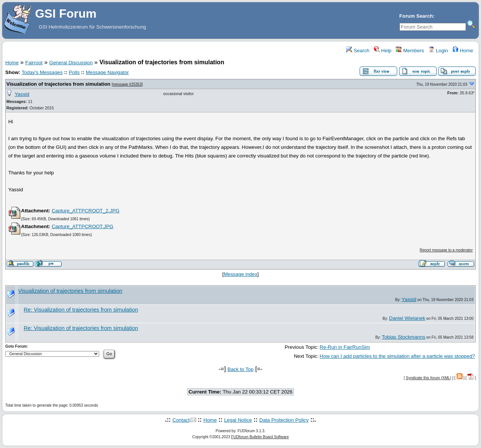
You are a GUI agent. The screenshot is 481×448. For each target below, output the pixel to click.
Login (438, 51)
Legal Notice (238, 420)
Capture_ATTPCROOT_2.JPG (85, 211)
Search (358, 51)
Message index (240, 274)
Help (383, 51)
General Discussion (71, 63)
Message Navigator (107, 72)
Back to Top (240, 369)
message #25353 (127, 84)
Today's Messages (42, 72)
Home (463, 51)
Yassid (22, 94)
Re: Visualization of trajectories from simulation (81, 310)
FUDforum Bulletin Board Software (260, 437)
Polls (74, 72)
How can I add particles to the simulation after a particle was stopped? (397, 356)
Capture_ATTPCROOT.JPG (82, 226)
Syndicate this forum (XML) (429, 378)
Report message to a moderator (446, 250)
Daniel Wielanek (407, 318)
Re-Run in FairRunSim (345, 347)
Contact (181, 420)
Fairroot (34, 63)
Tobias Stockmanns (404, 337)
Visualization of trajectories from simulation (58, 84)
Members (410, 51)
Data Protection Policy (284, 420)
